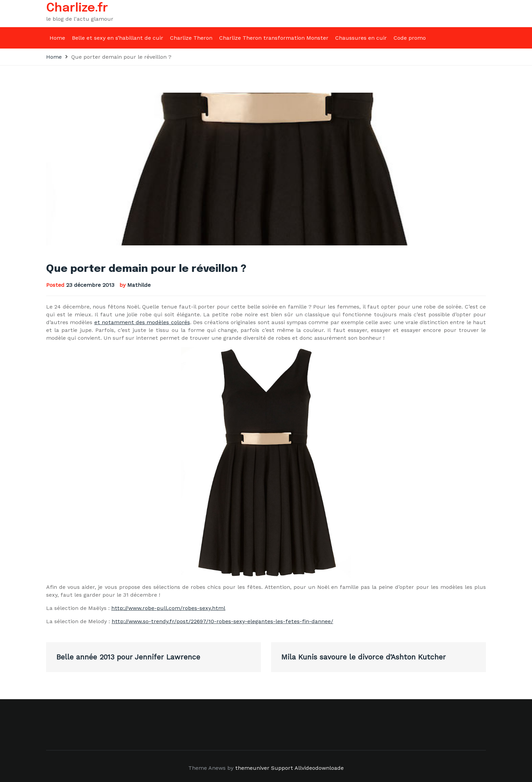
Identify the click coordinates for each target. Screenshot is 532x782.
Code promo (410, 38)
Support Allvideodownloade (307, 768)
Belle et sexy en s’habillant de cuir (118, 38)
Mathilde (139, 285)
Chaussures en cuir (361, 38)
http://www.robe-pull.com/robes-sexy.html (168, 608)
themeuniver (252, 768)
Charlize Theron (191, 38)
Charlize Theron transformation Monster (274, 38)
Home (57, 38)
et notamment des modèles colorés (142, 322)
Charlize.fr (77, 8)
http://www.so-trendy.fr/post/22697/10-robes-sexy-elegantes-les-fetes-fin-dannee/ (222, 621)
